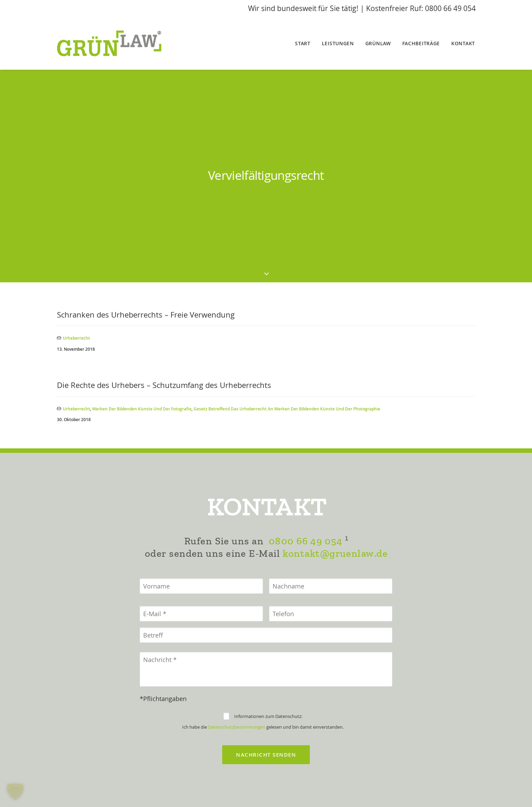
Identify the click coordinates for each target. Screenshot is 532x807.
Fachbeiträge (421, 43)
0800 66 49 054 (305, 398)
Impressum (230, 793)
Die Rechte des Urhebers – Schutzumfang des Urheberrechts (164, 209)
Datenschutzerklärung (287, 793)
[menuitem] (305, 43)
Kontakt (463, 43)
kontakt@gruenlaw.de (335, 411)
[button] (15, 792)
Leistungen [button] (338, 43)
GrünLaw (378, 43)
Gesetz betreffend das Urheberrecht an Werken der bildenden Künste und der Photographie (287, 232)
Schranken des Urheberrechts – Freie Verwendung (146, 138)
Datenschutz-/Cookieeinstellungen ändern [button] (266, 802)
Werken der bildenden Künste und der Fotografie (142, 232)
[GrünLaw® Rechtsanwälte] (118, 43)
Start (303, 43)
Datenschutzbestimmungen (237, 584)
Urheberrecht (76, 162)
